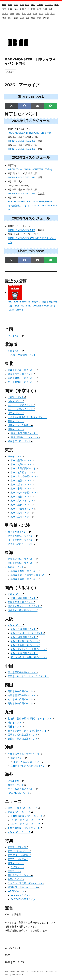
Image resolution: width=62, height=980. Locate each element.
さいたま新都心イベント (21, 409)
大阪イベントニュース (20, 832)
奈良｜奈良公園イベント (21, 602)
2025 (7, 955)
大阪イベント (16, 625)
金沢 (39, 9)
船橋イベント (16, 421)
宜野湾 (46, 18)
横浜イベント (16, 429)
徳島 (4, 18)
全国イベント (16, 336)
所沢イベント (16, 401)
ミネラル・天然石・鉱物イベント (26, 883)
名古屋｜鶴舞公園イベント (25, 579)
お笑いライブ (16, 879)
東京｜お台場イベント (23, 509)
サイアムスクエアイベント (23, 789)
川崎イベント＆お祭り (20, 425)
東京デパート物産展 (19, 855)
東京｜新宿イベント (22, 485)
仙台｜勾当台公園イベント (23, 378)
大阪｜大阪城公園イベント (25, 645)
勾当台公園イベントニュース (24, 808)
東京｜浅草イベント (22, 464)
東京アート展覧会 (18, 859)
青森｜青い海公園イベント (23, 370)
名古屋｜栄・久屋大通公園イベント (30, 575)
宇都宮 (40, 5)
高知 (16, 18)
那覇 (39, 18)
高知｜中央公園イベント (21, 703)
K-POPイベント (17, 891)
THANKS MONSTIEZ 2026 (21, 141)
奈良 (18, 13)
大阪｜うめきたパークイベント (28, 633)
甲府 (27, 9)
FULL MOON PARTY (19, 793)
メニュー (10, 72)
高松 (52, 13)
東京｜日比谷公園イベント (25, 477)
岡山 (41, 13)
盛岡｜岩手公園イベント (21, 374)
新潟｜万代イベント (19, 532)
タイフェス (17, 867)
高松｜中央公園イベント (21, 691)
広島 (47, 13)
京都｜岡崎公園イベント (24, 598)
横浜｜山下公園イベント (24, 433)
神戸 (29, 13)
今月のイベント (13, 948)
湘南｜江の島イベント (20, 441)
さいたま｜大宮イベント (21, 405)
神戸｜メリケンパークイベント (25, 606)
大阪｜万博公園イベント (24, 629)
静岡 (45, 9)
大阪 (24, 13)
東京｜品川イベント (22, 513)
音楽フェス (14, 871)
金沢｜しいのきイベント (21, 544)
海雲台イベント (17, 785)
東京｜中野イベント (22, 489)
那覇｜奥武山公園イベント (28, 762)
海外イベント (16, 863)
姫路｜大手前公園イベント (23, 610)
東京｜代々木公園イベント (25, 493)
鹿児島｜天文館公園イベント (24, 739)
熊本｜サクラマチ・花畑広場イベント (28, 731)
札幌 (10, 5)
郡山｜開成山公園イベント (23, 382)
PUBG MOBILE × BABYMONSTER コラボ (30, 133)
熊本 (33, 18)
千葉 (57, 5)
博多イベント (16, 723)
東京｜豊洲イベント (22, 505)
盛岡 (22, 5)
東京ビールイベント (19, 851)
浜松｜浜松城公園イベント (23, 563)
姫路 (35, 13)
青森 (16, 5)
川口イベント (16, 413)
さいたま (49, 5)
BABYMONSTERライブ (23, 899)
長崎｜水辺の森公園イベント (24, 735)
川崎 (10, 9)
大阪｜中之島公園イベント (25, 641)
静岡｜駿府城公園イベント (23, 559)
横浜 (16, 9)
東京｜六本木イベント (23, 501)
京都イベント (16, 594)
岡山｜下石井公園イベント (23, 672)
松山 (10, 18)
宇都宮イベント (17, 397)
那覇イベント (19, 758)
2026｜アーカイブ (14, 962)
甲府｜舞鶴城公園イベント (23, 536)
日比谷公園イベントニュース (27, 824)
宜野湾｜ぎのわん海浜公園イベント (30, 766)
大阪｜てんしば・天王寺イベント (29, 649)
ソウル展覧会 (16, 781)
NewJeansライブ (20, 895)
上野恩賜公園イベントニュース (28, 816)
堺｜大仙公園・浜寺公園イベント (29, 657)
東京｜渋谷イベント (22, 497)
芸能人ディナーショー (20, 875)
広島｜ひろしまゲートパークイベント (28, 676)
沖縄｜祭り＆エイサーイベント (25, 754)
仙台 (27, 5)
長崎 (27, 18)
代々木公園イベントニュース (27, 820)
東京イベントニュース (20, 812)
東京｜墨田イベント (22, 460)
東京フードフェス (18, 847)
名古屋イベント (17, 567)
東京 (4, 9)
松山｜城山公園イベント (21, 699)
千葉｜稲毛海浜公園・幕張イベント (27, 417)
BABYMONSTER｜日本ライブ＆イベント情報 (24, 971)
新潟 (22, 9)
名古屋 (5, 13)
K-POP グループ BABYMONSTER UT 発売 (30, 169)
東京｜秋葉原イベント (23, 472)
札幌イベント (16, 351)
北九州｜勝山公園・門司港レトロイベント (31, 719)
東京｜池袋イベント (22, 481)
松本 (33, 9)
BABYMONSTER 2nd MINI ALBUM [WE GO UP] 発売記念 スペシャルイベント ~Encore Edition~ (32, 206)
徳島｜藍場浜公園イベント (23, 695)
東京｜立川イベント (22, 517)
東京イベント (16, 456)
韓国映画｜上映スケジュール (24, 887)
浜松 (50, 9)
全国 (4, 5)
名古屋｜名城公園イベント (25, 571)
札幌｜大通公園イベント (24, 355)
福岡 (22, 18)
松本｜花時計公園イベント (23, 540)
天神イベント (16, 727)
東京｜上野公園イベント (24, 468)
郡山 (33, 5)
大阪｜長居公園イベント (24, 653)
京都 (12, 13)
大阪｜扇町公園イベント (24, 637)
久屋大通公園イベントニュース (25, 828)
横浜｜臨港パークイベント (25, 437)
